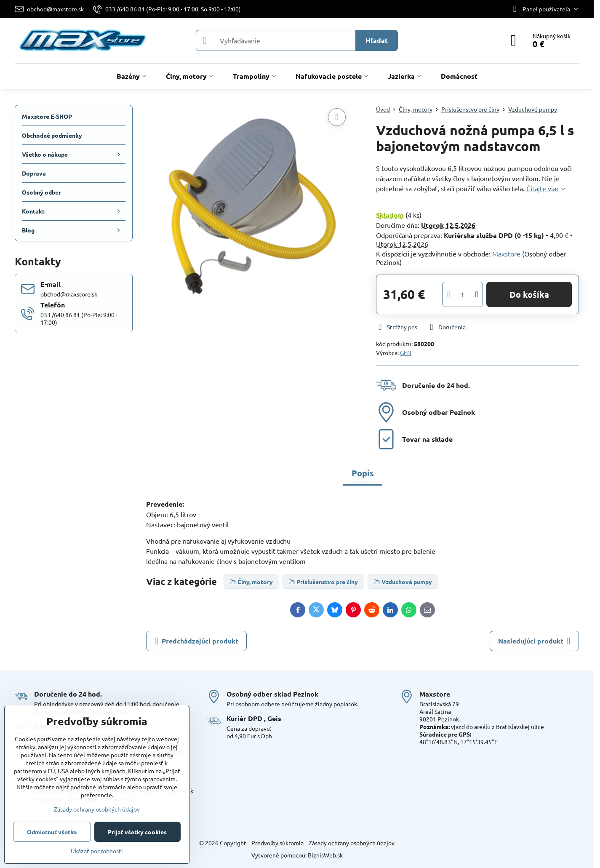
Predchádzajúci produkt (196, 641)
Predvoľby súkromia (277, 843)
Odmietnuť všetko (52, 832)
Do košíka (529, 294)
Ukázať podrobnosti (97, 851)
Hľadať (377, 40)
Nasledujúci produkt (534, 641)
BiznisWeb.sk (325, 855)
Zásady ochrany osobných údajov (352, 843)
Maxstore (506, 254)
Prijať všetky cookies (137, 832)
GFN (406, 353)
